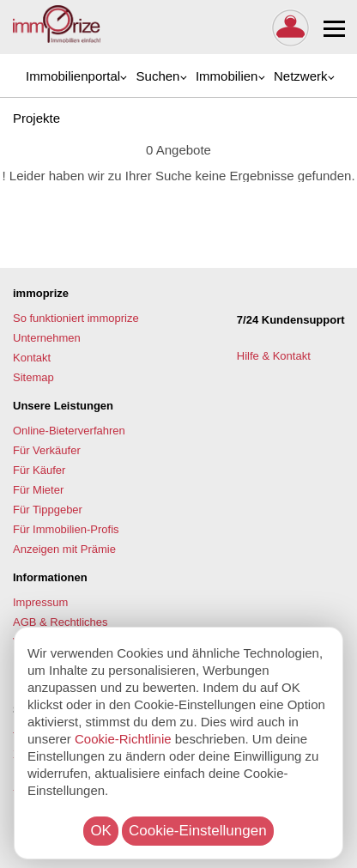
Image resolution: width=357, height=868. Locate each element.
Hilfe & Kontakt (275, 356)
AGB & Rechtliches (61, 622)
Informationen (50, 577)
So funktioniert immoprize (76, 318)
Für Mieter (38, 490)
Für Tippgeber (48, 510)
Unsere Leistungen (63, 406)
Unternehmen (47, 338)
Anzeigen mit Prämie (64, 549)
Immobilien (227, 76)
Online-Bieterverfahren (69, 431)
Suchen (158, 76)
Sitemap (33, 377)
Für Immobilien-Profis (66, 529)
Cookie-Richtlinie (123, 739)
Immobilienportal (73, 76)
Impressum (40, 602)
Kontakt (32, 358)
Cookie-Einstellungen (198, 831)
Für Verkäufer (47, 450)
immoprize (41, 293)
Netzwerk (301, 76)
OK (101, 831)
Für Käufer (39, 470)
